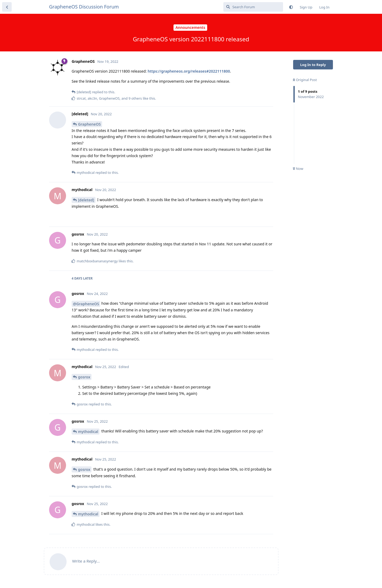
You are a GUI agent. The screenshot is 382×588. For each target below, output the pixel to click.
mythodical (88, 432)
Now (298, 169)
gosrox (84, 377)
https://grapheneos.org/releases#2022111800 (189, 71)
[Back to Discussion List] (7, 7)
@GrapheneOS (86, 304)
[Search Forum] (253, 7)
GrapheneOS (89, 124)
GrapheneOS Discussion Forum (84, 7)
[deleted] (86, 200)
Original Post (305, 80)
